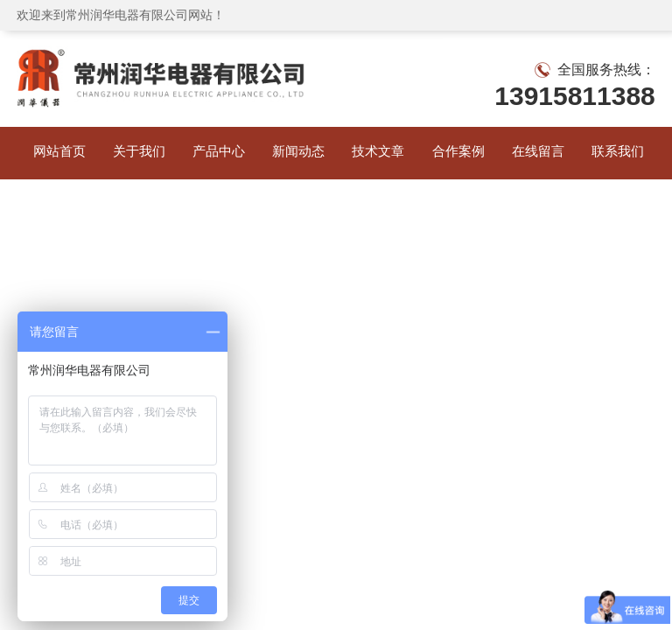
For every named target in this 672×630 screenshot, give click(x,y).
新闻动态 (296, 153)
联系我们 (615, 153)
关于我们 (136, 153)
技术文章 (376, 153)
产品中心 (216, 153)
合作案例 (456, 153)
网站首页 (57, 153)
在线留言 (535, 153)
